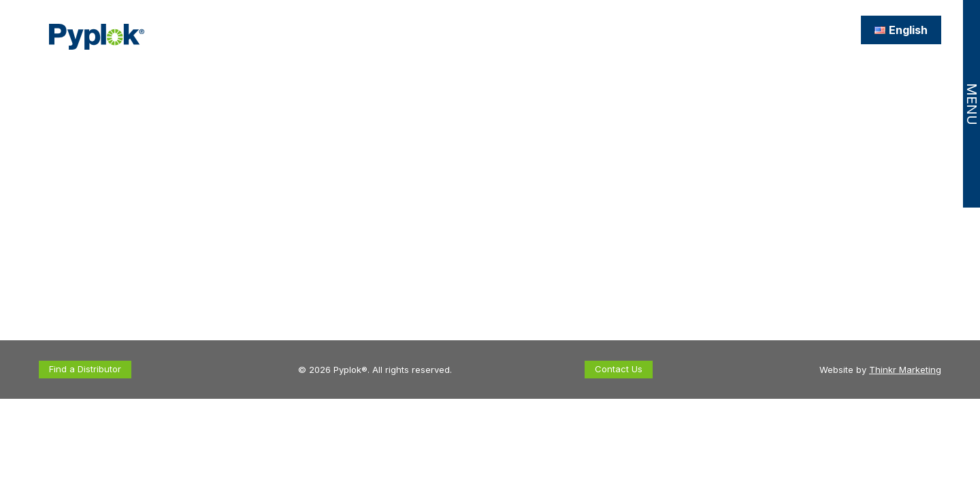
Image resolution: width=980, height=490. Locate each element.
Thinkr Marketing (905, 370)
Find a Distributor (85, 369)
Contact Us (619, 369)
